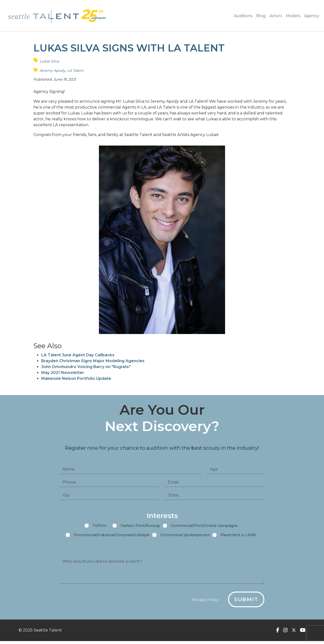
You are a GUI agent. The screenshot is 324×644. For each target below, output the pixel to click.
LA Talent (75, 71)
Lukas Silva (49, 61)
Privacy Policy (205, 602)
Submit (246, 601)
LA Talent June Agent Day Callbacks (78, 355)
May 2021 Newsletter (63, 373)
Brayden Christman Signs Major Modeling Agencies (93, 361)
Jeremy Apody (52, 71)
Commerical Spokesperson (185, 537)
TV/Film (99, 528)
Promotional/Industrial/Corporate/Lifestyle (112, 537)
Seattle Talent (48, 630)
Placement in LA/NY (238, 537)
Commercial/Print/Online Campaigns (204, 528)
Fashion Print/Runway (140, 528)
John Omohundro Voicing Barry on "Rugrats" (86, 367)
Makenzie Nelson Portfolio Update (76, 378)
